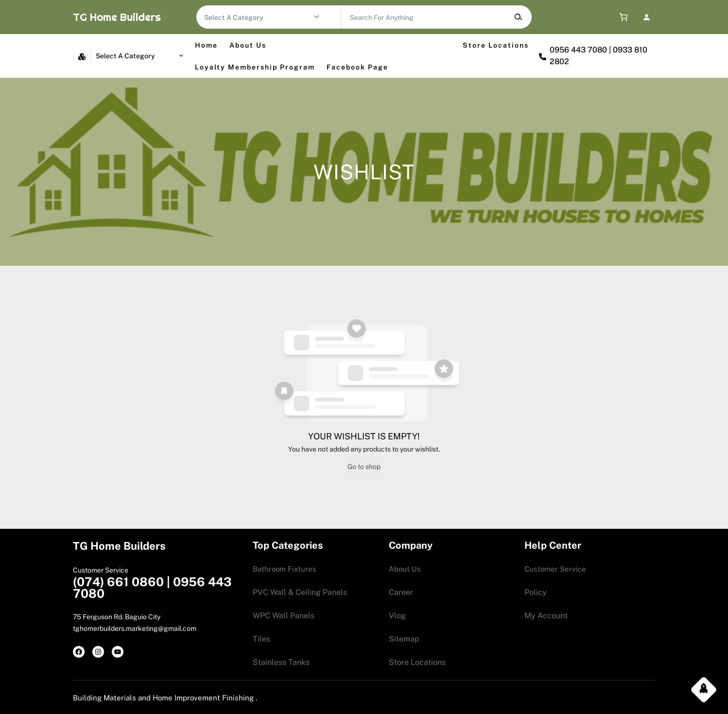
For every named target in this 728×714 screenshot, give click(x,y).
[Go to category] (317, 17)
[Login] (646, 17)
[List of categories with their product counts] (259, 17)
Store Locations (496, 45)
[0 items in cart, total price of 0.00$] (621, 17)
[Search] (518, 17)
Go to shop (364, 467)
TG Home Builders (117, 17)
